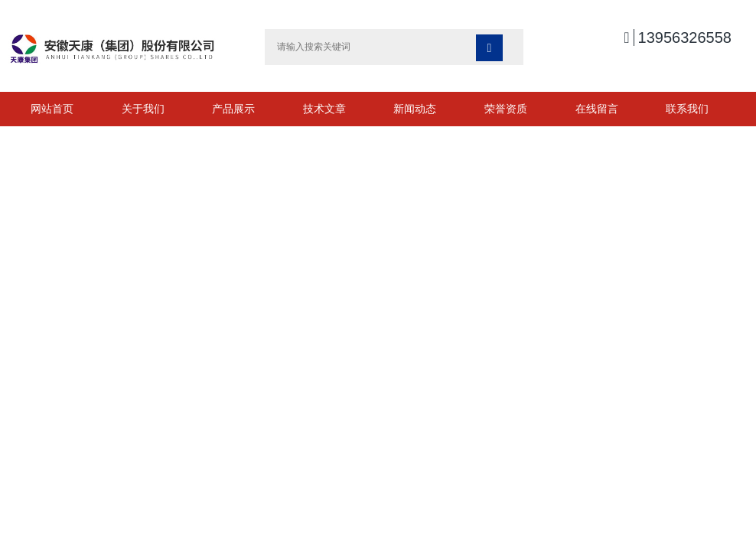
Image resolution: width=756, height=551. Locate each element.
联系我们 (687, 109)
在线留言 (597, 109)
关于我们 (143, 109)
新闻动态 (415, 109)
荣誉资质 (506, 109)
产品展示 (233, 109)
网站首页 (52, 109)
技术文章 (324, 109)
